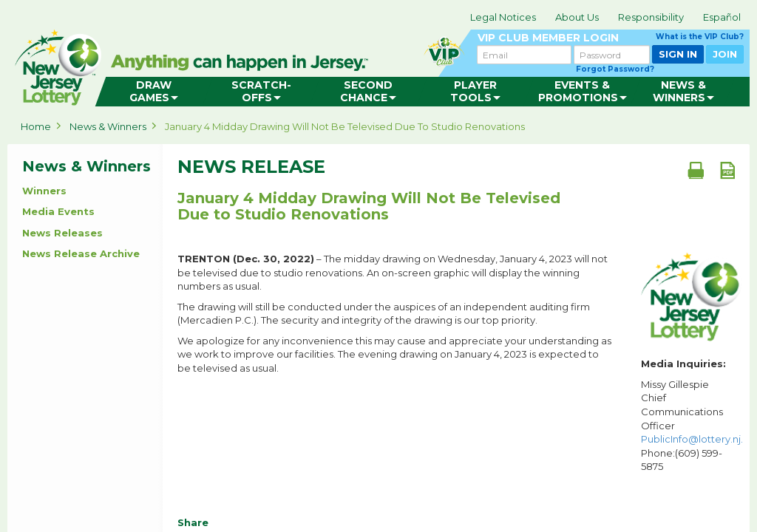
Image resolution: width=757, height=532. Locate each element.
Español (722, 17)
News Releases (62, 233)
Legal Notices (503, 17)
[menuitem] (154, 92)
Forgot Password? (615, 69)
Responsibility (651, 17)
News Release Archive (81, 253)
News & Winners (108, 126)
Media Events (58, 211)
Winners (44, 191)
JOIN (725, 54)
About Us (577, 17)
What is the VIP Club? (700, 37)
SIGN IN (678, 54)
